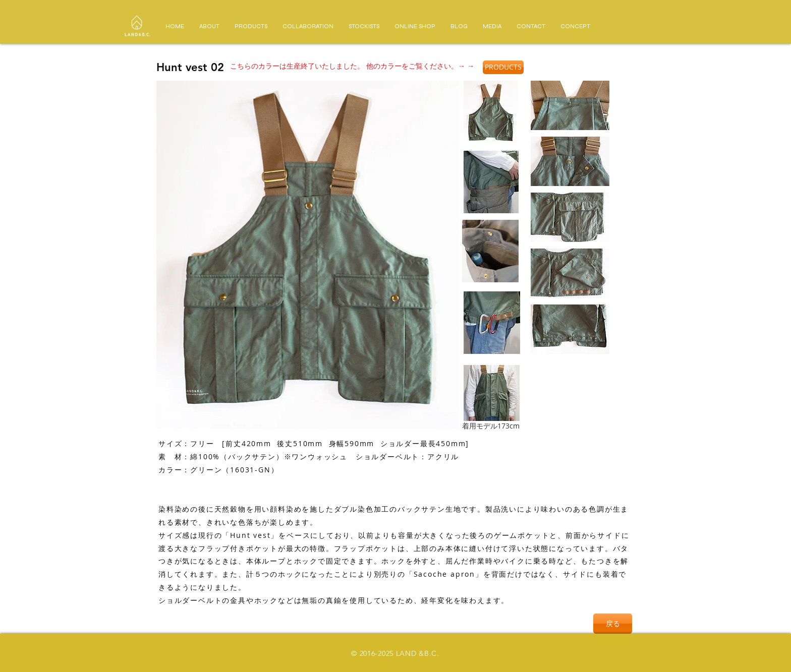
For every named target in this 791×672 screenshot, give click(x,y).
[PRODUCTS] (503, 67)
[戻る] (613, 624)
